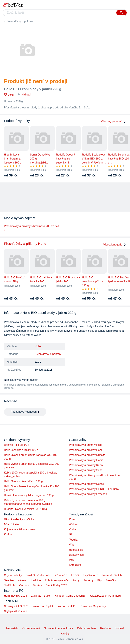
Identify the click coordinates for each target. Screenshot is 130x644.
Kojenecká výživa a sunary (20, 529)
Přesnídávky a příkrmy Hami (86, 450)
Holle (38, 346)
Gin (71, 534)
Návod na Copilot (43, 606)
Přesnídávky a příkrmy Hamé (86, 460)
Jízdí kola (10, 585)
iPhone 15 (61, 575)
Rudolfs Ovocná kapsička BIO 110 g (25, 509)
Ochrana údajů (31, 628)
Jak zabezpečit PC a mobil (105, 596)
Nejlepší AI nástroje (15, 611)
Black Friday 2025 (56, 585)
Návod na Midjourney (93, 606)
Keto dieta (75, 565)
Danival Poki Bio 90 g (17, 445)
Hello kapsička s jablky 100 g (21, 450)
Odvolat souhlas (87, 628)
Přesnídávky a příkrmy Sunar (86, 470)
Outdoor (24, 585)
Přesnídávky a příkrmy (20, 21)
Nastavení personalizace (58, 628)
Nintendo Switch (112, 575)
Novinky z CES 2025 (16, 606)
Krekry (8, 534)
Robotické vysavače (57, 580)
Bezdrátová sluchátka (39, 575)
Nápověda (12, 628)
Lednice (36, 580)
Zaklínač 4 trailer (41, 596)
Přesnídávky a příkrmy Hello (86, 445)
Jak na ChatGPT (67, 606)
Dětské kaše (11, 524)
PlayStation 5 (90, 575)
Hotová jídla (76, 550)
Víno (72, 545)
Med (72, 560)
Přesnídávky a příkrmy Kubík (86, 465)
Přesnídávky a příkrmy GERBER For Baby (94, 489)
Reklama (105, 628)
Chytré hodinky (13, 575)
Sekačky (111, 580)
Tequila (73, 540)
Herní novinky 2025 (15, 596)
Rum (72, 519)
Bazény (37, 585)
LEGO (75, 575)
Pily (99, 580)
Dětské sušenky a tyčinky (19, 519)
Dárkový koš (76, 555)
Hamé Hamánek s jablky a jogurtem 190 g (29, 495)
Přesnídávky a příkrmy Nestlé (86, 484)
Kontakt (119, 628)
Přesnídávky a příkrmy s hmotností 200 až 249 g (31, 228)
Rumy (76, 580)
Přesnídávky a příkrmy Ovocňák (88, 494)
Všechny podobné (113, 121)
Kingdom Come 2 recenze (70, 596)
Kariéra (65, 634)
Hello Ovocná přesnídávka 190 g (23, 481)
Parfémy (88, 580)
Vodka (73, 529)
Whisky (73, 524)
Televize (9, 580)
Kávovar (23, 580)
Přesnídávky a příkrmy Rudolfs (87, 455)
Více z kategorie (115, 245)
